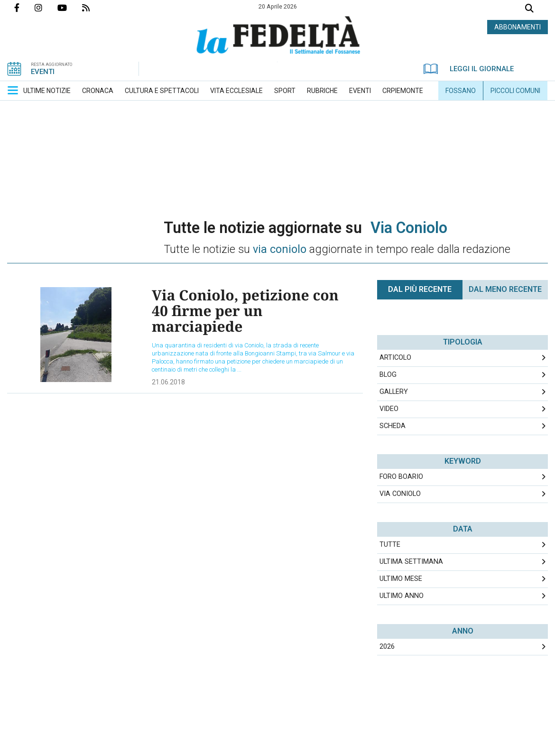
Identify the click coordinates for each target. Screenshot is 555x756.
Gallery (394, 392)
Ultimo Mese (401, 579)
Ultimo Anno (402, 596)
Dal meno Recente (505, 289)
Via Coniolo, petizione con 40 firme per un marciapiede (245, 311)
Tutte (390, 545)
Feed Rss (93, 8)
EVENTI (43, 72)
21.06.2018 (168, 382)
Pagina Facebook (24, 8)
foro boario (401, 477)
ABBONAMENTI (518, 27)
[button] (13, 90)
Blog (388, 375)
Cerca (529, 9)
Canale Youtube (70, 8)
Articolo (395, 358)
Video (389, 409)
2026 (387, 647)
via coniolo (400, 494)
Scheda (393, 426)
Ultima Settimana (411, 562)
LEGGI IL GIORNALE (469, 69)
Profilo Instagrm (46, 8)
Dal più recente (420, 289)
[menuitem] (47, 91)
